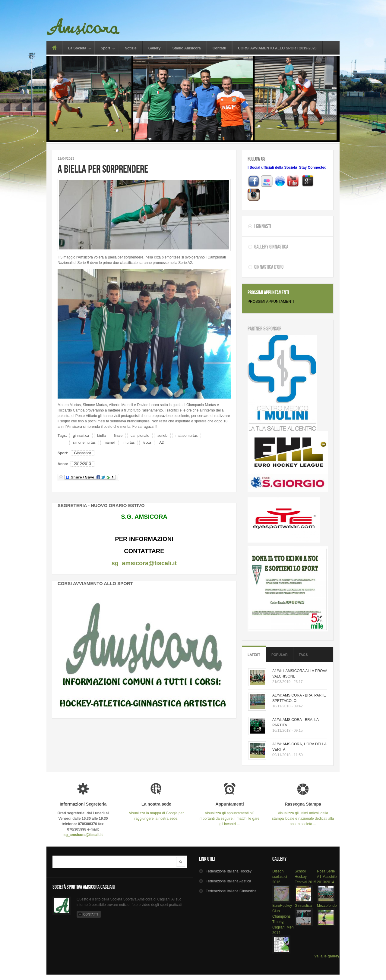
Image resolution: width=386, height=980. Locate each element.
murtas (129, 443)
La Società (77, 49)
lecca (147, 443)
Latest (254, 655)
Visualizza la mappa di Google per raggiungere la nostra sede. (156, 811)
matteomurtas (187, 436)
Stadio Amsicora (186, 48)
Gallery (155, 48)
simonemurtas (84, 443)
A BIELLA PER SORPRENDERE (103, 169)
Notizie (130, 48)
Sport (105, 49)
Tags (303, 655)
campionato (140, 436)
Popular (280, 655)
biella (102, 436)
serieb (162, 436)
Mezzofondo (327, 906)
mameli (110, 443)
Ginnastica (83, 453)
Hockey (229, 871)
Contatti (219, 48)
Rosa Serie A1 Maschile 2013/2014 (327, 877)
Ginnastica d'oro (269, 267)
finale (118, 436)
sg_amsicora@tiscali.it (144, 563)
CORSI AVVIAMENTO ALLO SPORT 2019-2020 (277, 48)
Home (54, 48)
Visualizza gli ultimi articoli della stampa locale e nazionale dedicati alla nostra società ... (303, 814)
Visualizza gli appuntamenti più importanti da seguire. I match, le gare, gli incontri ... (230, 814)
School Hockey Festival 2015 (305, 877)
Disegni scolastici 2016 (280, 877)
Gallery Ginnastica (271, 247)
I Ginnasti (263, 226)
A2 (161, 443)
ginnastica (81, 436)
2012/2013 (82, 464)
